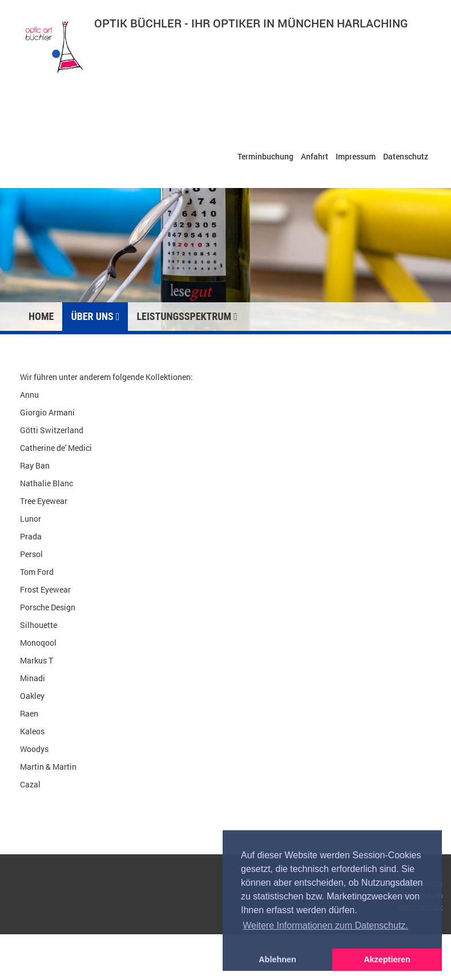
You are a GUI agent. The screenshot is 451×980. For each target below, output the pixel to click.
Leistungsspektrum (187, 316)
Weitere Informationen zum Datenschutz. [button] (325, 925)
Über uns (95, 316)
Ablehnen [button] (277, 959)
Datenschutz (406, 156)
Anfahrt (315, 156)
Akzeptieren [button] (387, 959)
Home (41, 316)
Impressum (356, 156)
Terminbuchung (265, 156)
